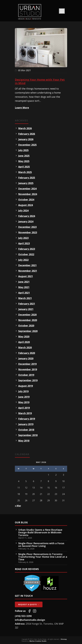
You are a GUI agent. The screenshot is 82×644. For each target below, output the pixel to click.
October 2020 (26, 326)
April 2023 (24, 243)
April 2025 (24, 167)
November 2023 (28, 232)
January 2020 (26, 358)
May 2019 (24, 402)
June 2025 (24, 156)
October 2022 (26, 254)
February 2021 (27, 304)
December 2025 (27, 145)
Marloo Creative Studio (38, 641)
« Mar (18, 506)
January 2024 (26, 221)
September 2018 (28, 435)
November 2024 (28, 194)
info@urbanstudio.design (30, 620)
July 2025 (23, 150)
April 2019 (24, 408)
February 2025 (27, 178)
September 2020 (28, 331)
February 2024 (27, 216)
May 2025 (24, 161)
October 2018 (26, 430)
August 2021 (26, 276)
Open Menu (62, 11)
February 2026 (27, 134)
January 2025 (26, 183)
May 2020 (24, 336)
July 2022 (23, 260)
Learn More (22, 108)
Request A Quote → (29, 604)
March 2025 (25, 172)
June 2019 (24, 397)
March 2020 (25, 347)
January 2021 (26, 309)
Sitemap (64, 639)
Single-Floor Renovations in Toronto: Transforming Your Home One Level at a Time (43, 557)
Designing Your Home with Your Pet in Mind (40, 81)
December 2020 (27, 315)
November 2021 (28, 271)
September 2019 (28, 380)
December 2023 (27, 227)
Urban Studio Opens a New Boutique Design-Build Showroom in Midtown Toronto (40, 532)
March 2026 (25, 128)
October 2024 (26, 200)
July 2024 (23, 210)
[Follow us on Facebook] (29, 611)
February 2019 (27, 419)
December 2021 (27, 265)
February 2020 (27, 353)
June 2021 (24, 282)
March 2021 (25, 298)
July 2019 (23, 391)
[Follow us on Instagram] (35, 611)
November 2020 (28, 320)
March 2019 (25, 413)
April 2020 (24, 342)
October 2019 (26, 375)
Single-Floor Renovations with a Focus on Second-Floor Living (41, 545)
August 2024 (26, 205)
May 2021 (24, 287)
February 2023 (27, 249)
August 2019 (26, 386)
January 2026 (26, 139)
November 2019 (28, 369)
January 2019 (26, 424)
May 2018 (24, 441)
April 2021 (24, 293)
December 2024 (27, 189)
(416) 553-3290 (23, 616)
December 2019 (27, 364)
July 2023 (23, 238)
